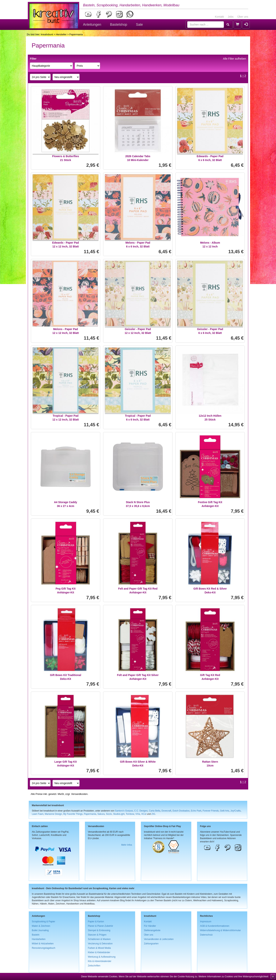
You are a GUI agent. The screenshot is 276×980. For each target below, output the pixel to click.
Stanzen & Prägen (97, 935)
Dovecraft (166, 811)
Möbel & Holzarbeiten (43, 944)
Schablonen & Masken (99, 939)
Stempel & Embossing (99, 930)
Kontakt (219, 17)
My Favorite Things (73, 814)
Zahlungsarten (151, 944)
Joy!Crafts (236, 811)
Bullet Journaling (40, 930)
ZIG (153, 814)
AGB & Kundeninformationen (215, 926)
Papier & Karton (96, 922)
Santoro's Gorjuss (124, 811)
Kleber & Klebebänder (99, 952)
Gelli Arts (225, 811)
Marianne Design (53, 814)
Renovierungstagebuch (44, 948)
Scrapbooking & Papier (44, 922)
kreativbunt (47, 34)
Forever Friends (211, 811)
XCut (144, 814)
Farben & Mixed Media (99, 948)
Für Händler (150, 926)
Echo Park (196, 811)
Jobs (231, 17)
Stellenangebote (152, 930)
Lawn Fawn (38, 814)
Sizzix (109, 814)
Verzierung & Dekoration (100, 944)
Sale (139, 25)
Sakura (101, 814)
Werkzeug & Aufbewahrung (102, 957)
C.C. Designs (141, 811)
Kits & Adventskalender (100, 961)
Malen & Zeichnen (41, 926)
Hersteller (61, 34)
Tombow (130, 814)
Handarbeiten (39, 939)
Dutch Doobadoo (181, 811)
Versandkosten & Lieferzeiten (159, 939)
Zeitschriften (94, 966)
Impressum (206, 922)
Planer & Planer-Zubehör (101, 926)
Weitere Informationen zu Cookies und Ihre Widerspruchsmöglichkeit (233, 977)
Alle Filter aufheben (235, 59)
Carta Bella (155, 811)
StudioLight (119, 814)
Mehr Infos (127, 845)
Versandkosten (79, 794)
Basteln (36, 935)
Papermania (90, 814)
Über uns (243, 17)
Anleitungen (92, 25)
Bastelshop (119, 25)
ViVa (138, 814)
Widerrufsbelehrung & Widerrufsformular (221, 930)
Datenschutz (206, 935)
